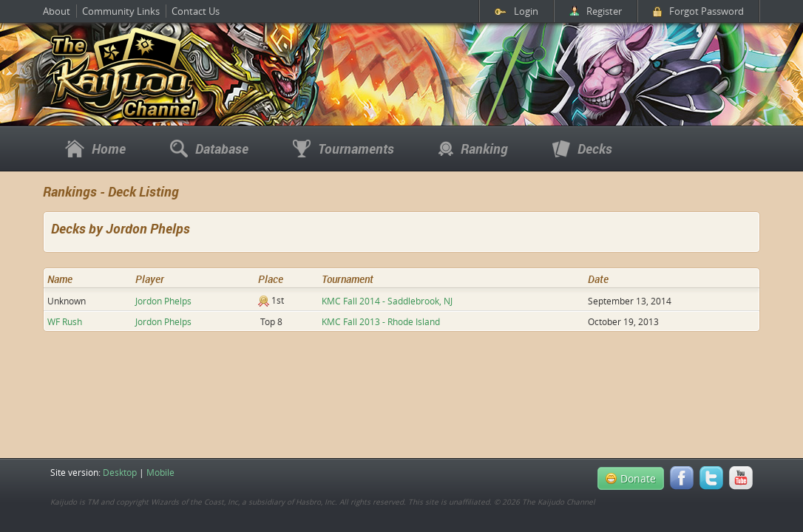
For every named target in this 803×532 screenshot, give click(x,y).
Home (95, 149)
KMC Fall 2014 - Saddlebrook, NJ (387, 301)
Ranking (473, 149)
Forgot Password (698, 11)
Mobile (160, 472)
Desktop (120, 472)
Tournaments (343, 149)
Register (596, 11)
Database (209, 149)
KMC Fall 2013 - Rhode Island (381, 321)
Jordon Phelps (163, 301)
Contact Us (196, 11)
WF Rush (65, 321)
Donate (631, 478)
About (57, 11)
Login (516, 11)
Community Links (121, 11)
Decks (582, 149)
